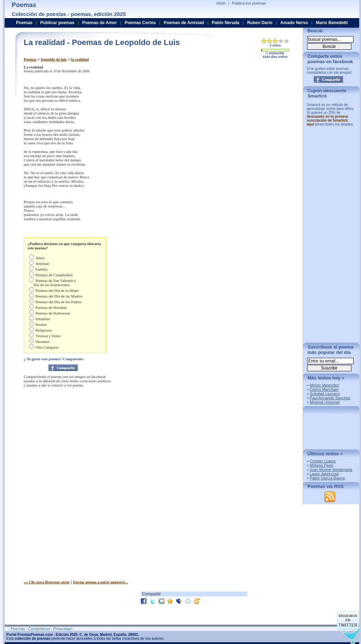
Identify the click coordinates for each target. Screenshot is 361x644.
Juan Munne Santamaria (331, 470)
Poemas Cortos (140, 23)
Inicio (221, 3)
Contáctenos (39, 629)
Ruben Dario (260, 23)
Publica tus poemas (249, 3)
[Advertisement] (238, 115)
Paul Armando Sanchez (330, 398)
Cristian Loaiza (323, 461)
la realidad (80, 59)
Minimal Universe (324, 402)
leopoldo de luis (54, 59)
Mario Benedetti (332, 23)
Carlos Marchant (324, 389)
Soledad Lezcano (325, 394)
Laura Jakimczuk (324, 474)
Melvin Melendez (324, 385)
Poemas (30, 59)
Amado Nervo (294, 23)
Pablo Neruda (225, 23)
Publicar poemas (57, 23)
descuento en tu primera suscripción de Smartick (327, 118)
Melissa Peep (321, 465)
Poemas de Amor (100, 23)
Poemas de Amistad (184, 23)
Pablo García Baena (327, 478)
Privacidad (62, 629)
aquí (310, 124)
